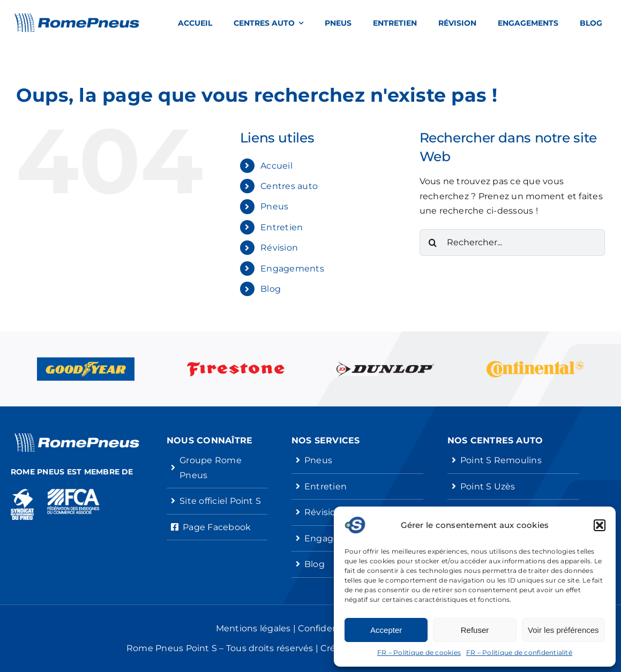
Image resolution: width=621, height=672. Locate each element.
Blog (271, 289)
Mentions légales (253, 628)
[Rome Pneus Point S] (77, 17)
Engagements (292, 269)
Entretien (282, 227)
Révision (279, 248)
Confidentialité (331, 628)
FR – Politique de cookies (419, 652)
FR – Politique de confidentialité (519, 652)
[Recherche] (433, 243)
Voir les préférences (563, 630)
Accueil (276, 166)
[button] (600, 525)
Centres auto (289, 186)
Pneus (274, 206)
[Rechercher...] (512, 243)
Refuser (475, 630)
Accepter (386, 630)
